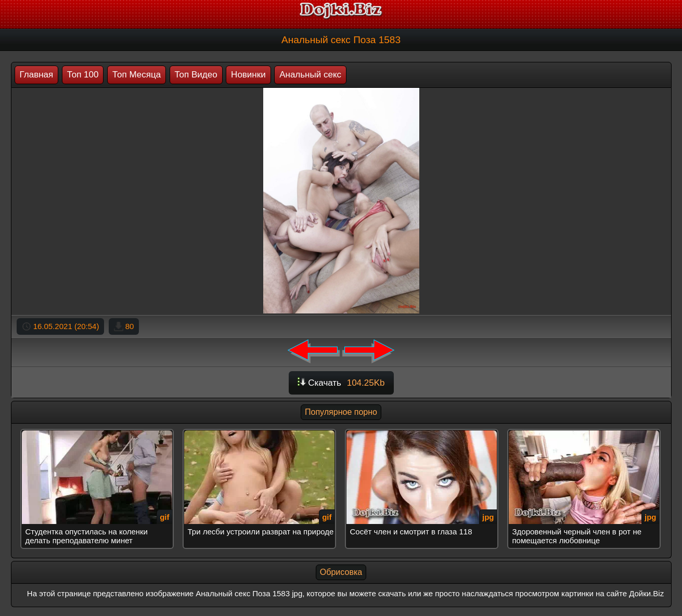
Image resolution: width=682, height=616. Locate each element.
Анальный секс (310, 75)
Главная (37, 75)
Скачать (341, 383)
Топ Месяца (137, 75)
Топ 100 (83, 75)
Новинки (248, 75)
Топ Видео (196, 75)
